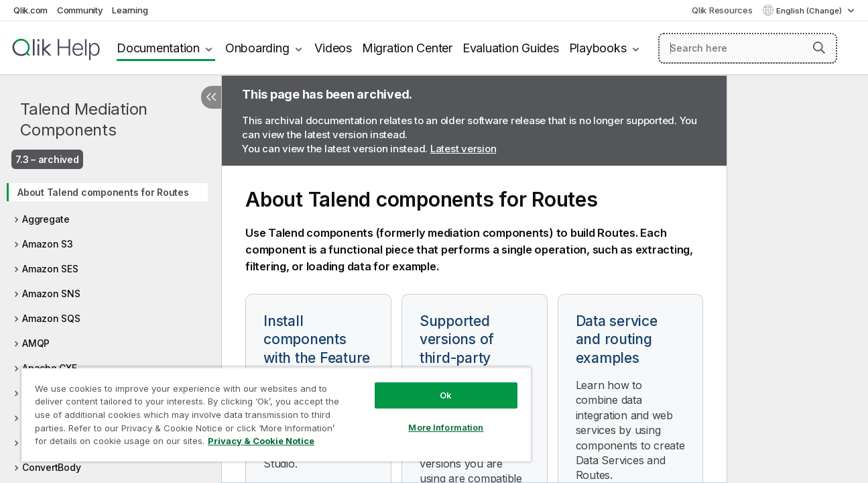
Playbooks (598, 48)
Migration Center (407, 48)
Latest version (463, 149)
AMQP (36, 343)
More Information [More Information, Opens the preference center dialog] (441, 427)
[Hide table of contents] (211, 97)
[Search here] (748, 48)
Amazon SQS (51, 318)
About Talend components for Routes (103, 192)
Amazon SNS (51, 293)
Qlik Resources (722, 10)
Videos (333, 48)
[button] (819, 48)
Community (80, 10)
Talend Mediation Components (84, 119)
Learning (130, 10)
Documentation (158, 48)
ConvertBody (51, 467)
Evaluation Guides (511, 48)
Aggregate (46, 219)
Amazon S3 (48, 244)
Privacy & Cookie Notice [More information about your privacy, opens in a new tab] (261, 441)
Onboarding (257, 48)
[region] (273, 414)
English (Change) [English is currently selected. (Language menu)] (810, 11)
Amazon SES (50, 269)
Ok (441, 395)
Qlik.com (30, 10)
